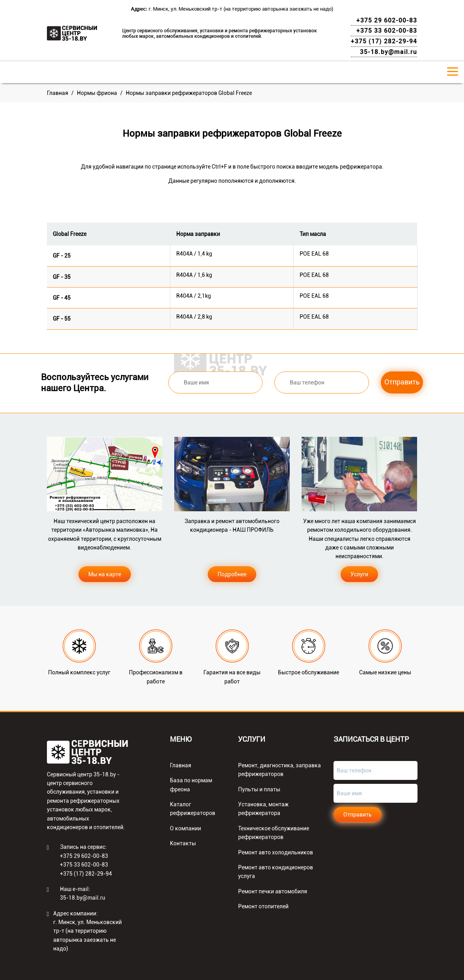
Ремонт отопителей (263, 906)
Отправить (402, 382)
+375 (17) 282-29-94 (384, 41)
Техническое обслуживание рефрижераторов (274, 833)
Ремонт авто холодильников (276, 852)
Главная (58, 93)
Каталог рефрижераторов (193, 809)
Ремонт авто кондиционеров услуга (276, 872)
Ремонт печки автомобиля (273, 891)
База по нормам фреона (191, 785)
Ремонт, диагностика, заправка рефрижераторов (280, 770)
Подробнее (232, 574)
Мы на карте (105, 574)
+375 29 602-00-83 (387, 20)
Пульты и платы (259, 789)
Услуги (359, 574)
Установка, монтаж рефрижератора (263, 809)
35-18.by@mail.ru (389, 52)
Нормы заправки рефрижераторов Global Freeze (189, 93)
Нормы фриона (97, 93)
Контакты (183, 843)
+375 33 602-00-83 (387, 31)
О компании (185, 828)
